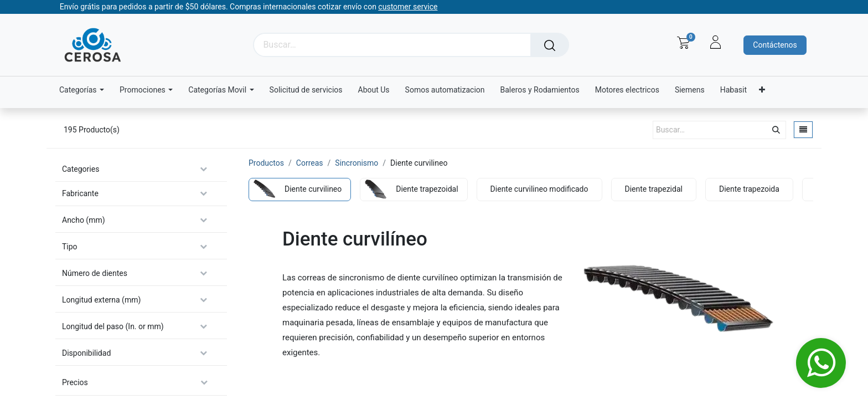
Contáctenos (775, 45)
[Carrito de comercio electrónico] (683, 43)
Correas (310, 163)
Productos (266, 163)
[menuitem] (306, 90)
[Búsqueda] (550, 45)
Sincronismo (356, 163)
